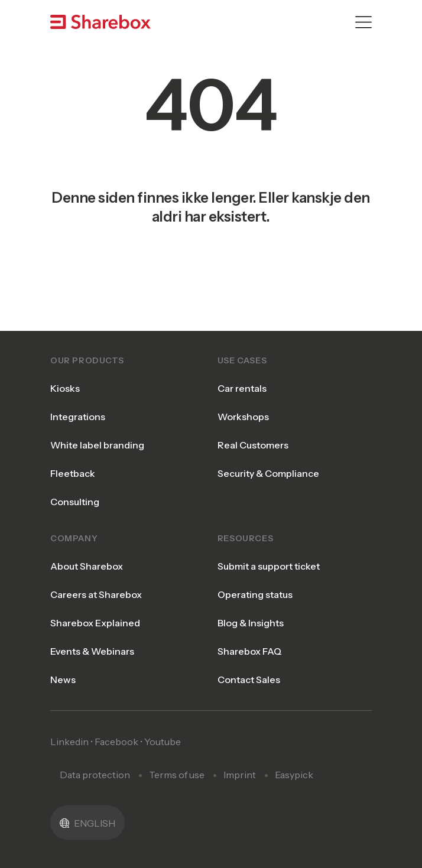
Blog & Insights (251, 623)
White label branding (97, 445)
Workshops (243, 417)
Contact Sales (249, 680)
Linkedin (69, 742)
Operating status (255, 594)
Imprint (240, 775)
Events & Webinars (92, 651)
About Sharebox (87, 566)
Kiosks (65, 388)
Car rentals (242, 388)
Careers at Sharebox (96, 594)
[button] (87, 823)
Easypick (294, 775)
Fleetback (73, 473)
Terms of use (177, 775)
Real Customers (253, 445)
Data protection (95, 775)
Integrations (78, 417)
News (63, 680)
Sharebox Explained (95, 623)
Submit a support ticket (269, 566)
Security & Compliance (268, 473)
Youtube (163, 742)
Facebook (116, 742)
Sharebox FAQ (250, 651)
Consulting (75, 502)
